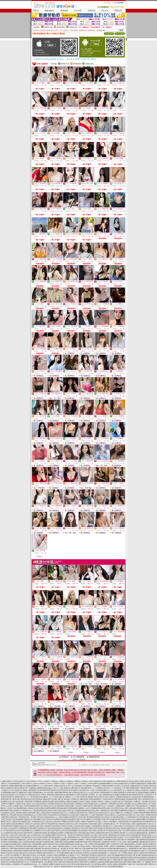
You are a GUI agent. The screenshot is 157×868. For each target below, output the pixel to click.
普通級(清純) (73, 27)
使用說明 (91, 11)
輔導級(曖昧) (61, 27)
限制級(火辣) (48, 27)
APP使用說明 (109, 34)
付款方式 (105, 11)
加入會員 (78, 11)
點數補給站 (49, 11)
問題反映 (118, 11)
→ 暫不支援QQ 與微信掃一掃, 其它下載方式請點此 (81, 59)
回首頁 (36, 11)
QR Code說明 (120, 34)
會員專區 (64, 11)
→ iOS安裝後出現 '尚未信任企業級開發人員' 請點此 (48, 59)
